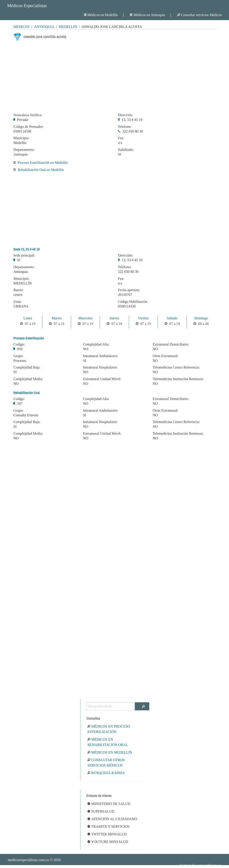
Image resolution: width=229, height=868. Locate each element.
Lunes (28, 318)
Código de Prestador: (29, 127)
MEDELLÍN (23, 283)
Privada (22, 120)
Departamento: (24, 150)
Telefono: (125, 127)
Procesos (20, 361)
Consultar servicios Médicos (200, 15)
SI (119, 154)
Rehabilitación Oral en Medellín (41, 170)
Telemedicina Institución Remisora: (178, 379)
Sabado (172, 318)
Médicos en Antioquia (147, 15)
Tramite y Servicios (108, 827)
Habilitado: (126, 150)
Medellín (68, 27)
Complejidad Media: (28, 379)
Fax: (121, 138)
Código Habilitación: (133, 302)
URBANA (21, 306)
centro (18, 295)
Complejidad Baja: (27, 367)
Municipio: (21, 138)
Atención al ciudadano (112, 819)
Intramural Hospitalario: (100, 367)
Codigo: (19, 344)
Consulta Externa (26, 415)
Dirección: (125, 115)
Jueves (114, 318)
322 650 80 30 (133, 131)
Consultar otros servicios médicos (106, 763)
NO (16, 384)
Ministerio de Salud (109, 804)
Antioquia (44, 27)
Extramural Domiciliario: (171, 344)
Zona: (18, 302)
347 (20, 403)
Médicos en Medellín (101, 15)
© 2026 (34, 860)
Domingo (201, 318)
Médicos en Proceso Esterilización (109, 729)
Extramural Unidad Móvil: (102, 379)
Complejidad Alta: (96, 344)
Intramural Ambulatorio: (101, 356)
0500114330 (22, 131)
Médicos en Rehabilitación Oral (108, 742)
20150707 (125, 295)
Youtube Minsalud (108, 842)
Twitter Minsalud (107, 834)
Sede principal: (24, 255)
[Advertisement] (114, 76)
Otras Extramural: (166, 356)
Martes (57, 318)
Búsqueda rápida (106, 773)
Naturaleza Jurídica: (28, 115)
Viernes (143, 318)
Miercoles (85, 318)
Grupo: (18, 356)
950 (20, 349)
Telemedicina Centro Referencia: (176, 367)
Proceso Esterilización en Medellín (43, 163)
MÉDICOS (21, 27)
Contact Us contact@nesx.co (200, 865)
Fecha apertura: (129, 290)
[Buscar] (142, 706)
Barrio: (18, 290)
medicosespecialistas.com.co (28, 860)
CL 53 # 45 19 (132, 120)
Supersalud (101, 811)
